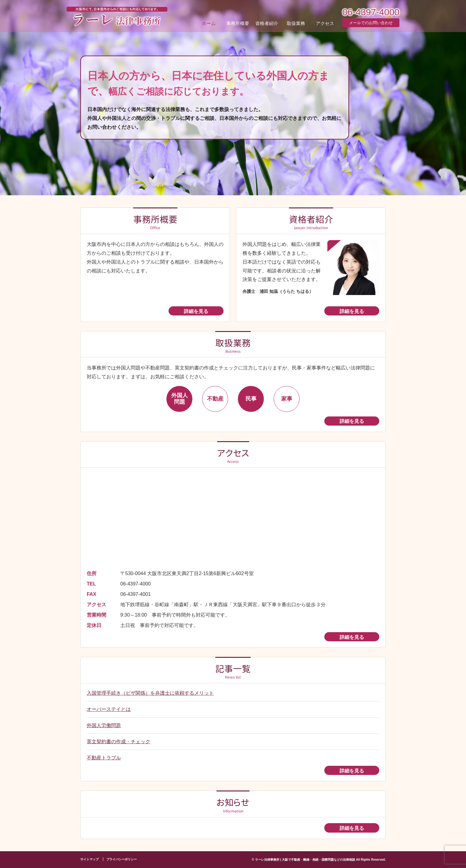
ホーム (209, 23)
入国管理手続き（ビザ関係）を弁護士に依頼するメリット (150, 693)
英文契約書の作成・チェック (118, 742)
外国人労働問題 (104, 725)
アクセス (325, 23)
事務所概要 (238, 23)
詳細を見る (196, 311)
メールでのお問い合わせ (371, 23)
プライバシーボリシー (122, 859)
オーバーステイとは (109, 709)
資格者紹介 (267, 23)
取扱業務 (296, 23)
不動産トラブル (104, 758)
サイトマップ (89, 859)
